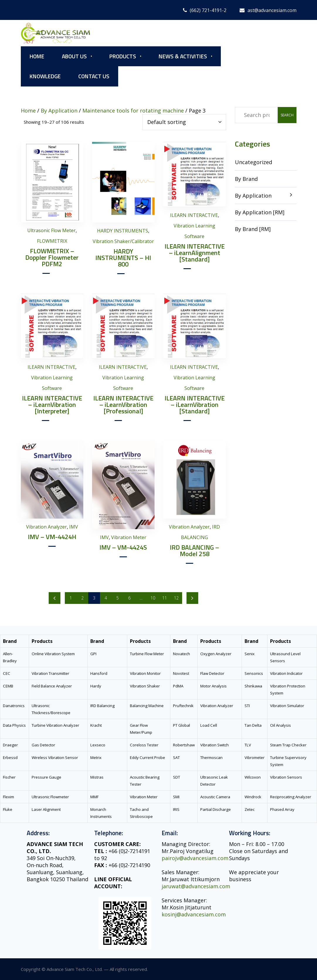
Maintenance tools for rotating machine (133, 111)
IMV (74, 527)
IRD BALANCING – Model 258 (194, 551)
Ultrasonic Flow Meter (51, 230)
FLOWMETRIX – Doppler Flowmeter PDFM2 (52, 257)
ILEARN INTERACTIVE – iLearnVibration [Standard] (195, 405)
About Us (74, 56)
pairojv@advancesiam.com (195, 858)
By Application (253, 196)
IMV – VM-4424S (123, 547)
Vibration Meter (129, 537)
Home (37, 56)
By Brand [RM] (253, 229)
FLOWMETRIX (52, 241)
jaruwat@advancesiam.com (196, 886)
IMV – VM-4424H (52, 537)
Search (287, 115)
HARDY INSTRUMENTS (123, 231)
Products (123, 56)
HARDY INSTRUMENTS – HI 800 (123, 258)
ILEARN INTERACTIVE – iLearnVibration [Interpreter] (52, 405)
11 (165, 598)
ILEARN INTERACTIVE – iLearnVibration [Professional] (123, 405)
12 (176, 598)
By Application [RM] (260, 212)
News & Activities (183, 56)
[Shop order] (184, 122)
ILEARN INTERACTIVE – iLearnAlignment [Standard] (195, 253)
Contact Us (94, 76)
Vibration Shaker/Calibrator (123, 241)
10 (153, 598)
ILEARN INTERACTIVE (194, 215)
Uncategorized (254, 162)
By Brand (246, 179)
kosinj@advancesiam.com (194, 914)
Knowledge (45, 76)
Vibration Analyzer (46, 527)
